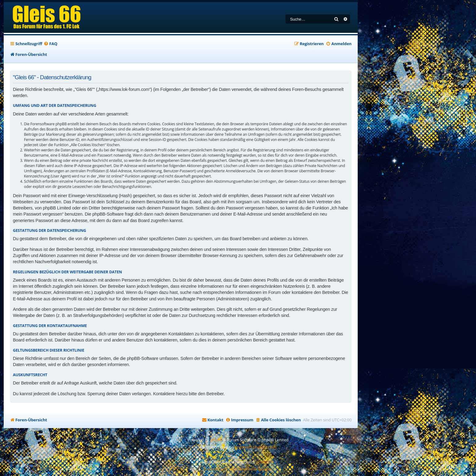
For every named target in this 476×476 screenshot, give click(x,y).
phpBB (216, 440)
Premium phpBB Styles (256, 447)
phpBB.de (265, 462)
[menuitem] (50, 44)
